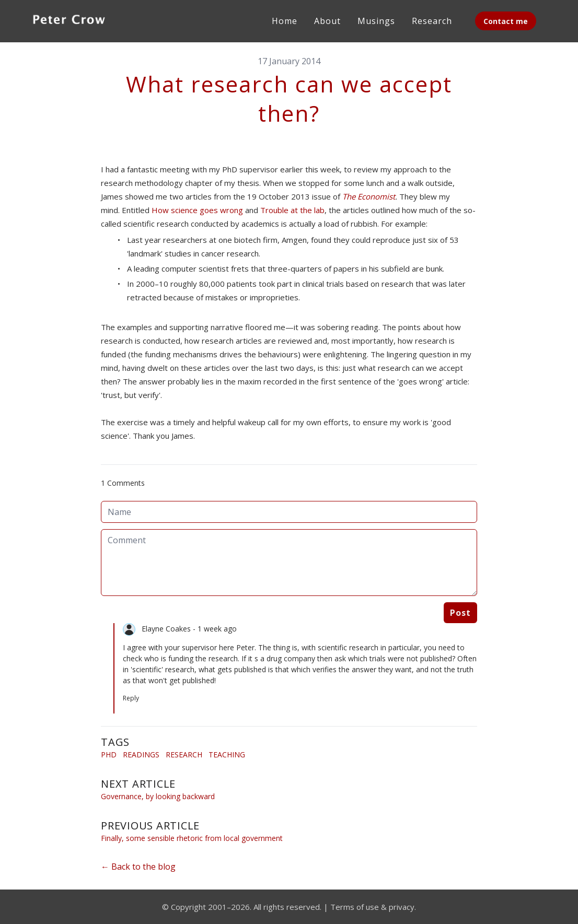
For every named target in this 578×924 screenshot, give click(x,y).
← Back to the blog (138, 867)
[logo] (69, 21)
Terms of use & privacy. (373, 907)
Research (184, 755)
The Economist (369, 196)
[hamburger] (125, 19)
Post (460, 613)
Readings (141, 755)
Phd (109, 755)
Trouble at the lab (292, 210)
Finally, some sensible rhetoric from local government (192, 838)
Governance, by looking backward (158, 796)
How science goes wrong (197, 210)
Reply (131, 698)
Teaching (227, 755)
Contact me (506, 21)
